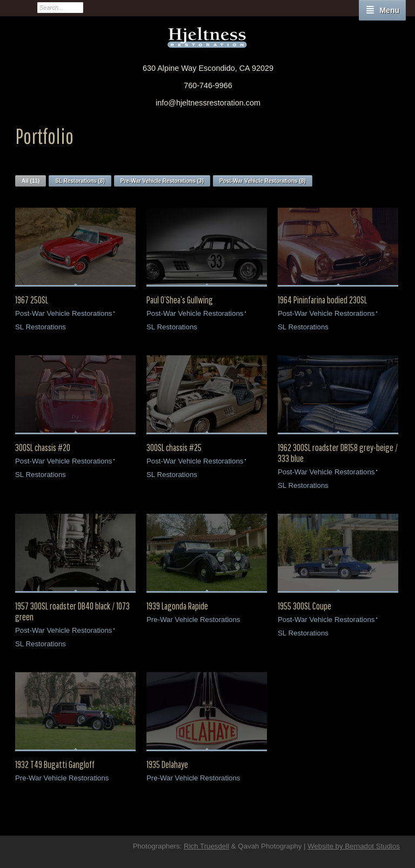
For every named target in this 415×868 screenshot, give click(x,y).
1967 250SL (32, 300)
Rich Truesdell (206, 846)
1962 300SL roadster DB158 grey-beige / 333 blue (338, 453)
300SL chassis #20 (43, 448)
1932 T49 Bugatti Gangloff (55, 765)
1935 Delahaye (167, 765)
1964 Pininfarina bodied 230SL (322, 300)
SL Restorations (41, 327)
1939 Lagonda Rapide (177, 606)
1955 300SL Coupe (304, 606)
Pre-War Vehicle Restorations (193, 619)
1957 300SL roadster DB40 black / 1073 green (72, 612)
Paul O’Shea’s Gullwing (180, 300)
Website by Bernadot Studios (354, 846)
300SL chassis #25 (174, 448)
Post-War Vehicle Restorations (63, 313)
